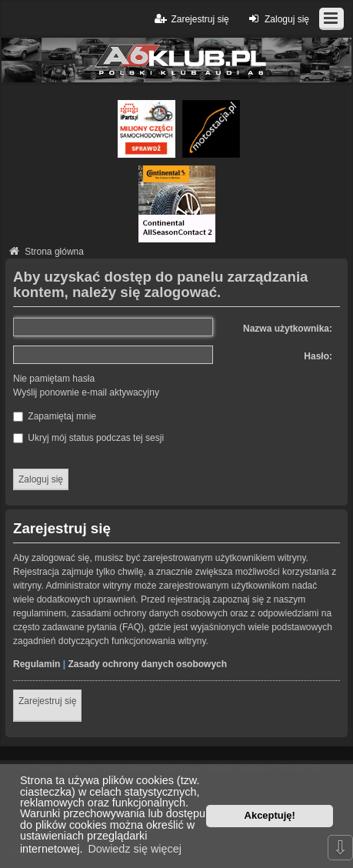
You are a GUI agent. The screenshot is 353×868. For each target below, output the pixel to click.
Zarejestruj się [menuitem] (190, 19)
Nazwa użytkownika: (288, 329)
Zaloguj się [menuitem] (277, 19)
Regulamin (37, 664)
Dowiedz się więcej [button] (135, 849)
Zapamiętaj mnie (55, 416)
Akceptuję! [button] (270, 815)
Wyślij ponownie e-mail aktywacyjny (86, 392)
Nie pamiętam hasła (54, 379)
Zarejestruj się (47, 701)
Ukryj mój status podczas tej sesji (88, 438)
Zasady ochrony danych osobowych (147, 664)
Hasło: (318, 356)
